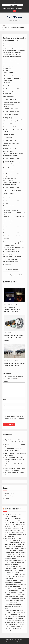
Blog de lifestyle (9, 494)
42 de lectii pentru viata (12, 270)
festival (9, 265)
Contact (7, 498)
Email (5, 405)
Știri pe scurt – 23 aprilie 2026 (13, 539)
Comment (6, 382)
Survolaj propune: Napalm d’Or (15, 275)
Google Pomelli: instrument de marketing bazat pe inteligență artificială (13, 607)
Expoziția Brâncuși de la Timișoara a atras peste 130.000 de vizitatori (12, 309)
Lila (6, 501)
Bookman (18, 44)
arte (6, 265)
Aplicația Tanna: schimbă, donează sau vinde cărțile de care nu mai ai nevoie (15, 459)
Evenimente (6, 46)
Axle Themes (19, 642)
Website (5, 411)
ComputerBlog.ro (10, 496)
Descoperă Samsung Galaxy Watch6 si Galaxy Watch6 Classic (13, 338)
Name (5, 400)
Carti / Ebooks (15, 17)
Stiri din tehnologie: (13, 509)
